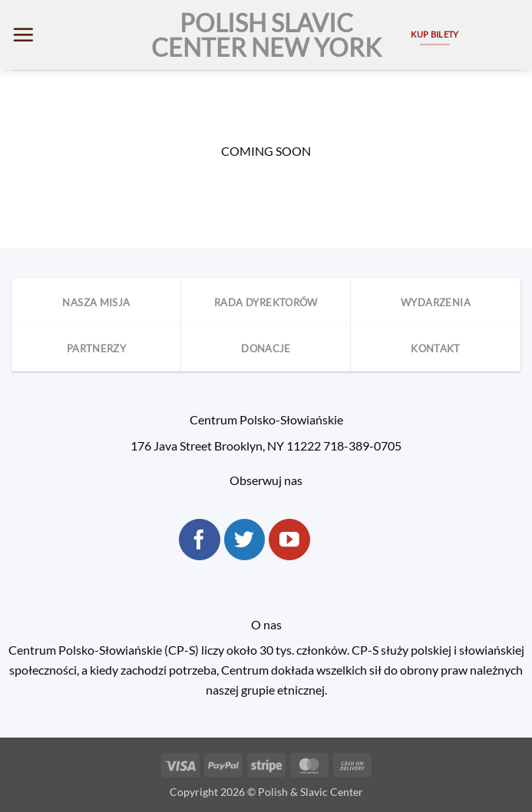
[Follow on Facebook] (200, 540)
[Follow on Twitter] (245, 540)
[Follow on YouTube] (289, 540)
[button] (23, 35)
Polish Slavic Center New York (266, 35)
